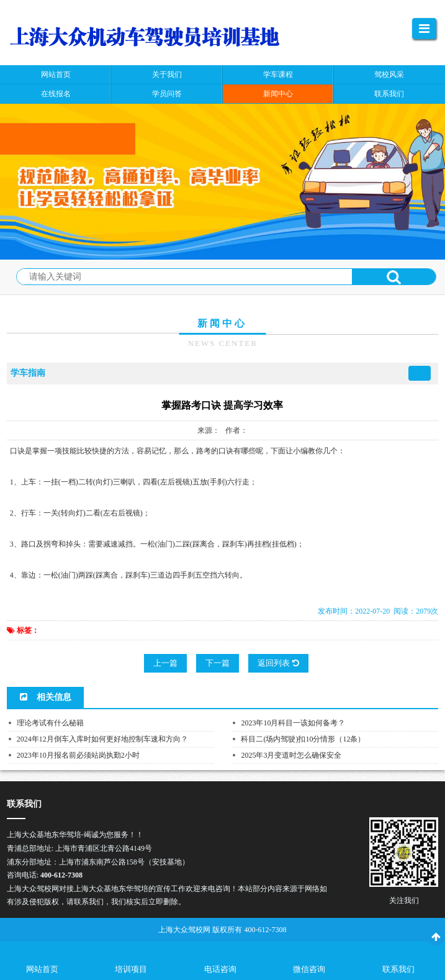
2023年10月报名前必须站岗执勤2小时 (78, 755)
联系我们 (398, 969)
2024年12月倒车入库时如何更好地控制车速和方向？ (102, 739)
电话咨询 (220, 969)
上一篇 (165, 663)
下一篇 (218, 663)
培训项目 (131, 969)
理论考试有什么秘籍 (50, 723)
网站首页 (42, 969)
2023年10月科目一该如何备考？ (293, 723)
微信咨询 (309, 969)
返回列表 (278, 663)
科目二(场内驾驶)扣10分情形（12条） (303, 739)
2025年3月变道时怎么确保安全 (291, 755)
